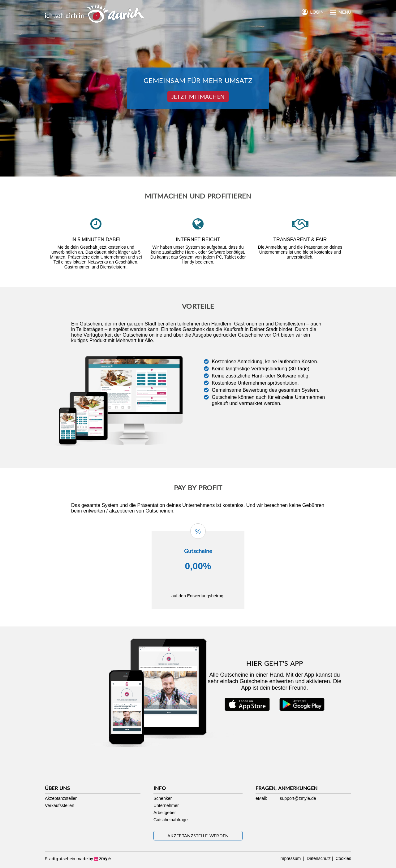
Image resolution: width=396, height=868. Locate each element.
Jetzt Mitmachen (198, 97)
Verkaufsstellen (60, 805)
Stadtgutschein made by (78, 859)
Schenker (163, 798)
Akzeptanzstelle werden (198, 836)
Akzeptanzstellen (61, 798)
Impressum (291, 858)
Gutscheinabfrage (171, 820)
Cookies (343, 858)
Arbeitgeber (165, 813)
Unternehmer (166, 805)
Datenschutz (318, 858)
